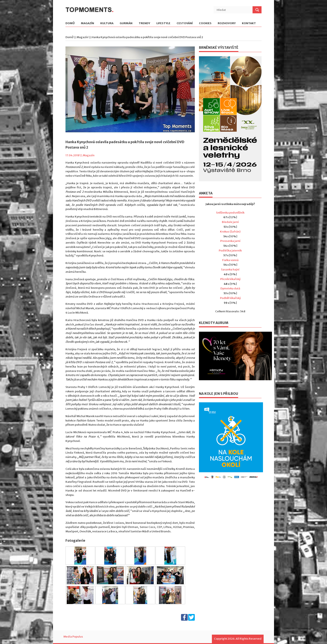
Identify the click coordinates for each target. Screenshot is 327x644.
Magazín (87, 23)
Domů (70, 23)
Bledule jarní (230, 222)
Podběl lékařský (230, 298)
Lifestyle (163, 23)
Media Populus (73, 637)
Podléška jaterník (230, 251)
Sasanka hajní (230, 269)
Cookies (205, 23)
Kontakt (249, 23)
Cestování (185, 23)
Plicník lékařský (230, 279)
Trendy (144, 23)
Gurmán (126, 23)
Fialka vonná (230, 260)
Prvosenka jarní (230, 241)
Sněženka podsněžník (230, 213)
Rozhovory (227, 23)
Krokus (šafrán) (230, 232)
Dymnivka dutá (230, 288)
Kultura (107, 23)
